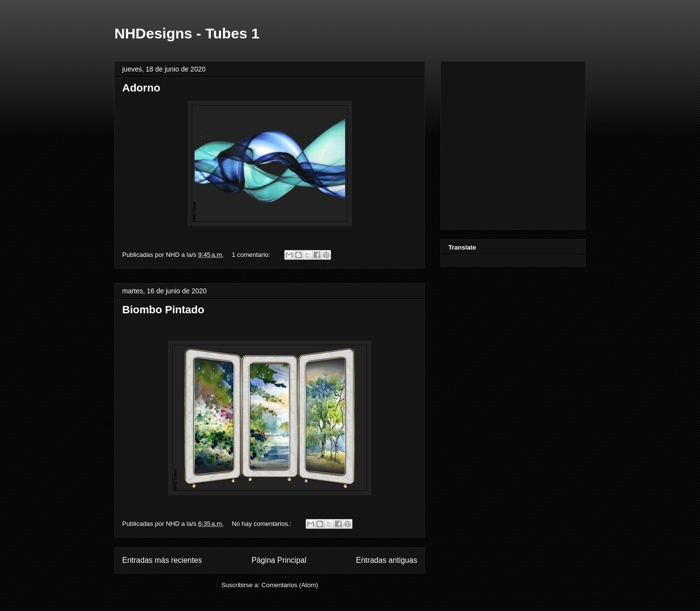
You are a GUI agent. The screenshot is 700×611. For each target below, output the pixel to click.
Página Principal (279, 560)
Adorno (141, 88)
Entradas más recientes (162, 560)
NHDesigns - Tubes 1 (187, 33)
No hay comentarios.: (262, 524)
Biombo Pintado (163, 310)
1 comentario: (252, 255)
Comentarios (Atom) (290, 585)
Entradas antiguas (387, 560)
